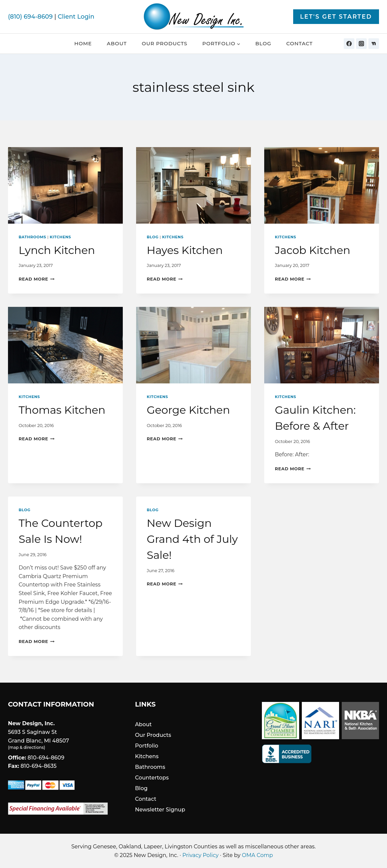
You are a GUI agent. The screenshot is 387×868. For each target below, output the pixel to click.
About (117, 43)
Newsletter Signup (160, 810)
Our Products (165, 43)
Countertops (152, 778)
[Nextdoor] (374, 44)
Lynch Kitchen (57, 250)
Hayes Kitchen (185, 250)
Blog (263, 43)
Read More (37, 279)
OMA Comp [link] (257, 855)
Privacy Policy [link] (200, 855)
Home (83, 43)
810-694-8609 (46, 758)
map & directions (26, 747)
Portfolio (147, 746)
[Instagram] (361, 44)
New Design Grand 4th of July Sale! (192, 539)
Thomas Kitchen (62, 410)
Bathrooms (32, 237)
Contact (299, 43)
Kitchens (61, 237)
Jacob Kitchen (313, 250)
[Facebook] (349, 44)
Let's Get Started (336, 16)
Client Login (76, 17)
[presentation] (65, 185)
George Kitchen (188, 410)
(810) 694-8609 (30, 17)
